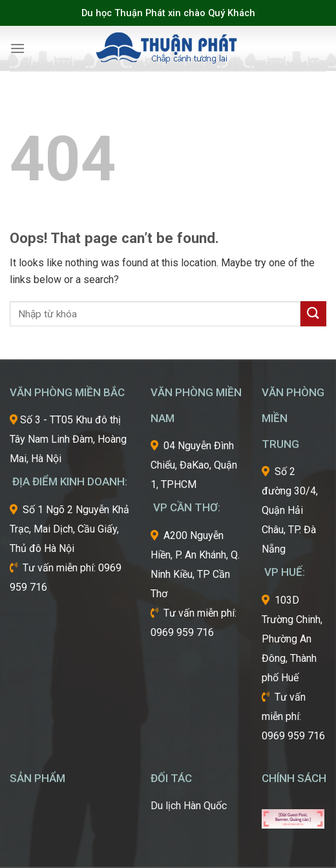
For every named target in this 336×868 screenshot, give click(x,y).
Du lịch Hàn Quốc (189, 806)
